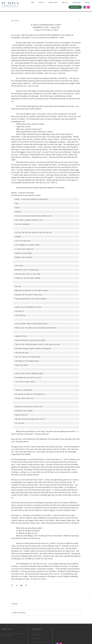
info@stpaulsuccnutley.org (39, 642)
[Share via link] (26, 585)
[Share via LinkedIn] (21, 585)
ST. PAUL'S (10, 3)
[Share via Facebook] (12, 585)
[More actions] (80, 21)
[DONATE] (75, 7)
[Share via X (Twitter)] (17, 585)
